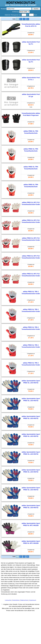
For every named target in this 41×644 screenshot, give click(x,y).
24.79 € (31, 88)
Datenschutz (24, 600)
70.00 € (31, 391)
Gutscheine (16, 600)
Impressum (33, 600)
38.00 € (31, 534)
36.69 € (31, 35)
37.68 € (31, 124)
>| (28, 19)
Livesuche (8, 600)
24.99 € (31, 142)
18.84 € (31, 70)
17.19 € (31, 302)
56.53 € (31, 105)
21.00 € (31, 52)
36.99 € (31, 213)
